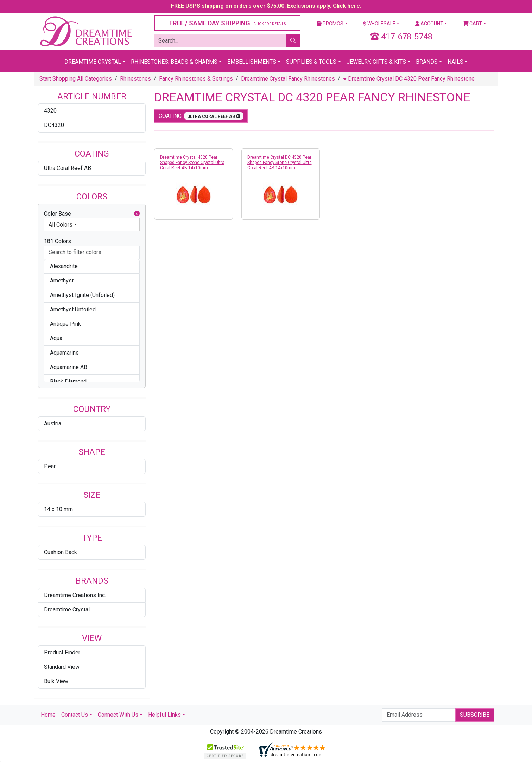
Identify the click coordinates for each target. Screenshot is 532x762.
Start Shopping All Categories (76, 79)
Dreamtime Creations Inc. (75, 595)
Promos (330, 24)
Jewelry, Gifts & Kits (376, 62)
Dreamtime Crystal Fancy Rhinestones (288, 79)
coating (201, 116)
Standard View (62, 667)
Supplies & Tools (311, 62)
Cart (473, 24)
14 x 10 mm (58, 509)
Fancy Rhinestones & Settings (196, 79)
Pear (50, 466)
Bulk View (56, 681)
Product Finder (62, 652)
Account (429, 24)
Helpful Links (164, 715)
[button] (137, 214)
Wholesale (379, 24)
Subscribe (475, 715)
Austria (53, 423)
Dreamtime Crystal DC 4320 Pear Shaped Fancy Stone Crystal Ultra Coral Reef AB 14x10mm (280, 163)
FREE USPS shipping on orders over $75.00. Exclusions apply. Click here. (266, 6)
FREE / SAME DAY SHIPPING (227, 23)
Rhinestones (135, 79)
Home (48, 715)
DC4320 (54, 125)
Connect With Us (118, 715)
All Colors (61, 225)
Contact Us (75, 715)
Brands (427, 62)
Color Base (92, 214)
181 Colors (58, 241)
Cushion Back (61, 552)
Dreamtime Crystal (93, 62)
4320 (50, 111)
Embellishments (252, 62)
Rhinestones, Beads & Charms (174, 62)
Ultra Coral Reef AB (68, 168)
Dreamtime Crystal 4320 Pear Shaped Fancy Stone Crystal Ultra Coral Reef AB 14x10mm (192, 163)
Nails (455, 62)
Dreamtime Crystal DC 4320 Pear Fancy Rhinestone (409, 79)
